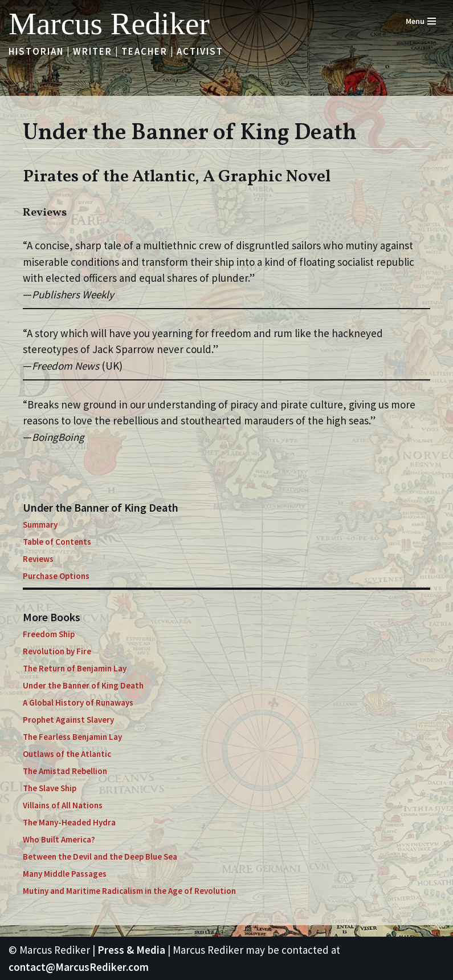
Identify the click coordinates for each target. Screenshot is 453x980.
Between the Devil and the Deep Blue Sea (100, 857)
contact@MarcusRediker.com (79, 967)
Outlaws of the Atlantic (67, 754)
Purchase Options (56, 576)
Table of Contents (57, 542)
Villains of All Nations (63, 805)
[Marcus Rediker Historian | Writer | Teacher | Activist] (109, 24)
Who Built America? (59, 839)
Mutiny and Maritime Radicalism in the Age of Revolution (129, 891)
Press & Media (131, 950)
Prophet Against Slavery (68, 720)
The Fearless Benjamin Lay (72, 737)
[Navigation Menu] (421, 21)
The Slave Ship (50, 788)
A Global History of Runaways (78, 702)
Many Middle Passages (65, 874)
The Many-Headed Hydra (69, 822)
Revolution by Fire (57, 651)
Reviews (38, 559)
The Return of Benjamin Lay (75, 668)
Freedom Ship (49, 634)
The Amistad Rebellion (65, 771)
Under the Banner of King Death (83, 685)
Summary (40, 525)
